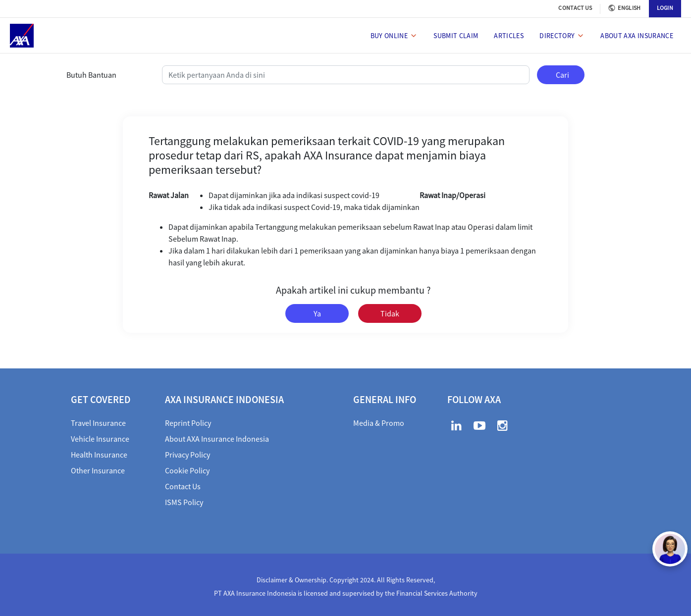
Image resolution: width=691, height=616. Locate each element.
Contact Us (183, 486)
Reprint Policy (188, 423)
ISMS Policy (184, 502)
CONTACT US (575, 8)
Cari (562, 75)
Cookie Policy (187, 470)
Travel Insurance (98, 423)
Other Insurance (98, 470)
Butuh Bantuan (91, 75)
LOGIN (665, 8)
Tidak (390, 313)
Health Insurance (99, 455)
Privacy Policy (187, 455)
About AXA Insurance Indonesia (217, 439)
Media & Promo (379, 423)
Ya (317, 313)
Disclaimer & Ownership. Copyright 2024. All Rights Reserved (345, 580)
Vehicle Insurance (100, 439)
